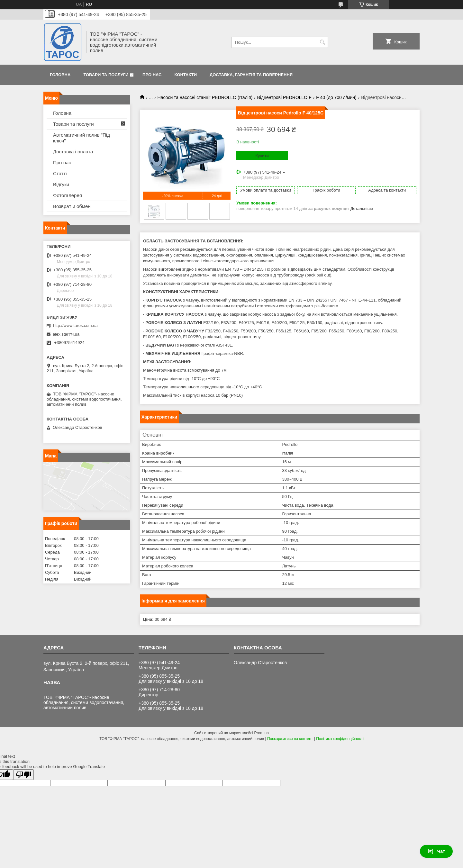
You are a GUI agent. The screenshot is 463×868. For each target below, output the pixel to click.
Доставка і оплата (73, 152)
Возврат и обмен (72, 206)
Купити (262, 156)
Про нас (152, 75)
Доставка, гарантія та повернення (251, 75)
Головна (60, 75)
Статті (60, 173)
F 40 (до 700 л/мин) (336, 97)
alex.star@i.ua (66, 334)
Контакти (186, 75)
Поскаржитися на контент (290, 739)
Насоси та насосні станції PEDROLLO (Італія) (205, 97)
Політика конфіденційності (340, 739)
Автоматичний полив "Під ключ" (82, 138)
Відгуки (61, 184)
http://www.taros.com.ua (75, 325)
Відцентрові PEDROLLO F (284, 97)
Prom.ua (262, 733)
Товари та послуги (106, 75)
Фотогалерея (68, 195)
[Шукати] (322, 42)
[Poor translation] (23, 775)
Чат (436, 851)
